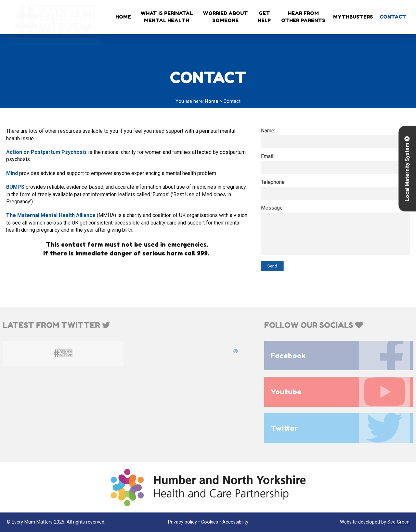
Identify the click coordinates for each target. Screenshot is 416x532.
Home (123, 17)
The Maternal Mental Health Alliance (50, 215)
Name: (269, 131)
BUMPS (15, 187)
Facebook (343, 355)
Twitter (343, 428)
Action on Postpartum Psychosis (46, 152)
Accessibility (235, 522)
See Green (398, 522)
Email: (269, 156)
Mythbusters (353, 17)
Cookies (210, 522)
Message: (273, 208)
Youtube (343, 392)
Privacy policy (182, 522)
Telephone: (274, 182)
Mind (11, 173)
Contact (393, 17)
